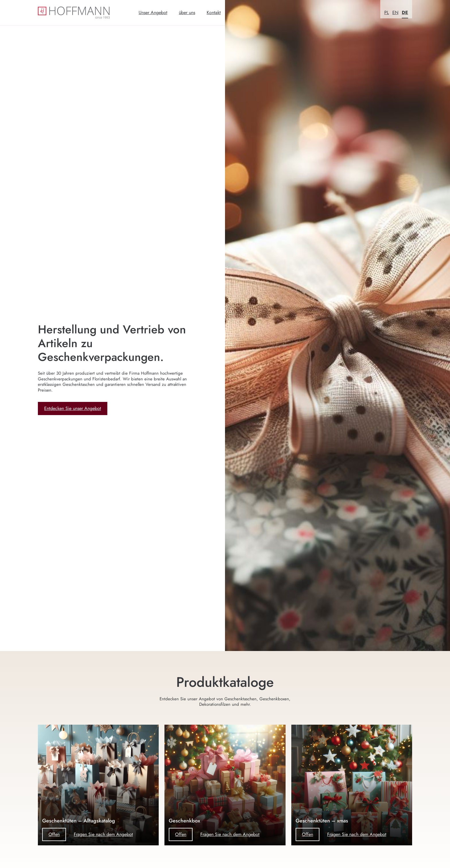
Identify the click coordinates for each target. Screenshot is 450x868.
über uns (187, 12)
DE (405, 12)
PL (387, 12)
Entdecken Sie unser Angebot (73, 408)
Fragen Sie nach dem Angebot (103, 834)
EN (395, 12)
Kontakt (214, 12)
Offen (54, 834)
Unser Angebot (153, 12)
